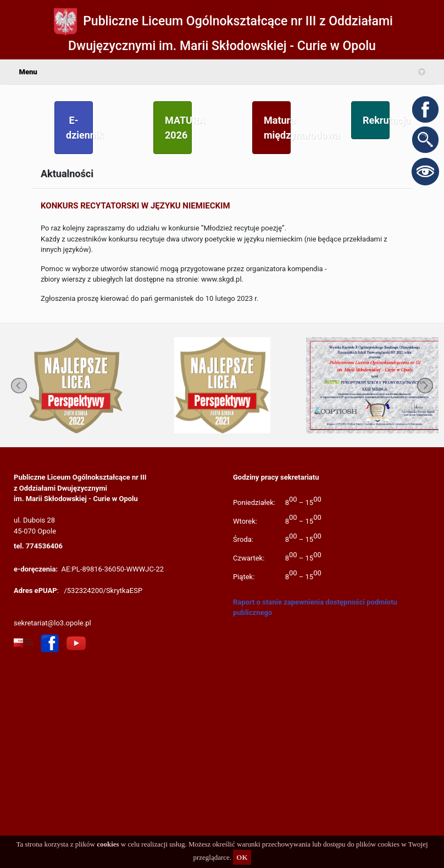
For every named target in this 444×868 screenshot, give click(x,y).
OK (242, 857)
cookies (108, 844)
